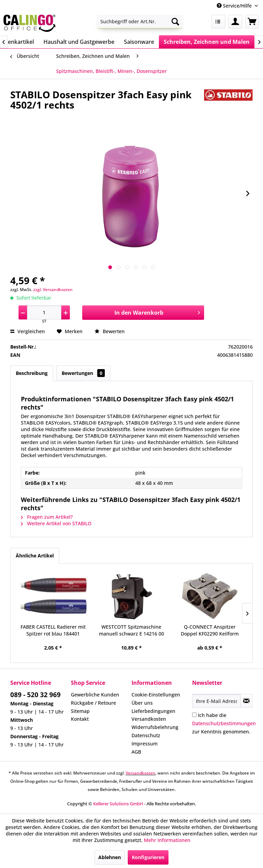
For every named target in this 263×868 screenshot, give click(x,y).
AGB (136, 752)
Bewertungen (83, 373)
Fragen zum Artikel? (47, 517)
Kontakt (80, 719)
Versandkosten (149, 719)
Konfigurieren (148, 857)
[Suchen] (175, 22)
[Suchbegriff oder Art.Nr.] (140, 22)
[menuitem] (140, 22)
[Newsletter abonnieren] (246, 701)
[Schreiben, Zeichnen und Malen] (207, 42)
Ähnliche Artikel (35, 556)
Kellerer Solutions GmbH (118, 804)
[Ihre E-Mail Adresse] (216, 701)
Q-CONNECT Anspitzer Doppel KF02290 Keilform (210, 630)
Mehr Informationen (167, 840)
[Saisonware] (139, 42)
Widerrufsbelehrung (155, 727)
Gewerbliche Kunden (95, 695)
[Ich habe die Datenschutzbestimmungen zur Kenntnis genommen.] (194, 715)
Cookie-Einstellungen (156, 695)
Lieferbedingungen (153, 711)
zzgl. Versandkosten (53, 290)
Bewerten (110, 331)
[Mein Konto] (235, 22)
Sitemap (80, 711)
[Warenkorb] (252, 22)
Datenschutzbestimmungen (224, 723)
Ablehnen (110, 857)
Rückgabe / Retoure (93, 703)
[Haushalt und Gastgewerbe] (79, 42)
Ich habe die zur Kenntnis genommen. (224, 723)
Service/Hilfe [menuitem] (235, 6)
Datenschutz (146, 735)
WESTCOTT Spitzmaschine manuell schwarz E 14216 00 (131, 630)
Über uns (142, 703)
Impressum (145, 744)
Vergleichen (28, 331)
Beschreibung (32, 373)
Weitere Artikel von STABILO (56, 523)
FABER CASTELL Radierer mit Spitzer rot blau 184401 (53, 630)
